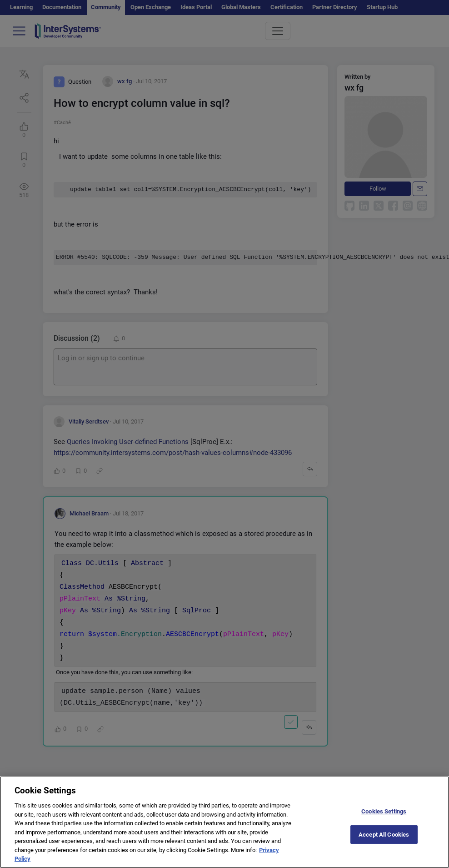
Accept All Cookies (384, 841)
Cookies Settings (384, 818)
